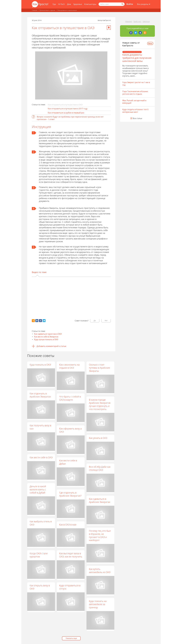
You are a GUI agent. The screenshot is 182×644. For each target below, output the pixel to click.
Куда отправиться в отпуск (70, 587)
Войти (130, 4)
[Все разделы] (144, 4)
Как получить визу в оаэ (40, 427)
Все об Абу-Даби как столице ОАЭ (100, 468)
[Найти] (122, 4)
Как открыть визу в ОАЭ (40, 587)
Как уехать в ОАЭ (98, 438)
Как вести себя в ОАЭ (41, 457)
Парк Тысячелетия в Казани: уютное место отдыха (135, 93)
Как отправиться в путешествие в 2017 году (68, 109)
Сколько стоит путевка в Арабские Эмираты (100, 368)
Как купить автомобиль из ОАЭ (100, 571)
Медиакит (129, 21)
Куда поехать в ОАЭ (40, 365)
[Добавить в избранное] (109, 28)
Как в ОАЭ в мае (68, 525)
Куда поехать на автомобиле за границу (98, 604)
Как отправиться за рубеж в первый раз (66, 113)
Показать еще (71, 638)
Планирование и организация (67, 10)
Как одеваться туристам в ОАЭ (48, 334)
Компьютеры (90, 4)
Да (95, 320)
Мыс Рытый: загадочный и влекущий (134, 102)
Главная (35, 10)
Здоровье (78, 4)
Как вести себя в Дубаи (68, 462)
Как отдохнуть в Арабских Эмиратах (40, 395)
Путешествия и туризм (47, 10)
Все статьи (138, 118)
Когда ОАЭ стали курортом (39, 555)
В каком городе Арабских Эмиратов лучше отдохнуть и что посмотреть (100, 404)
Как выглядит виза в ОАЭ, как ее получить (71, 555)
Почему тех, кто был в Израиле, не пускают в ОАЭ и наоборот (100, 535)
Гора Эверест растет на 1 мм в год (136, 84)
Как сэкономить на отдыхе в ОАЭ (69, 366)
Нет (106, 320)
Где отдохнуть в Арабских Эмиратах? (70, 494)
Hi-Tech (61, 4)
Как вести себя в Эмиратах (46, 337)
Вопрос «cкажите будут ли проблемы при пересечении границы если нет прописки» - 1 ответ (70, 118)
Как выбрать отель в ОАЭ (41, 523)
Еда (54, 4)
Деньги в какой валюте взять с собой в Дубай (38, 489)
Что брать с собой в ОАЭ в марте (70, 398)
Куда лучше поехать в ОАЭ (46, 339)
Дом (69, 4)
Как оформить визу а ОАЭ (71, 430)
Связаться (146, 21)
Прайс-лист (137, 21)
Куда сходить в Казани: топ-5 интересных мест (135, 111)
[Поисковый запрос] (112, 4)
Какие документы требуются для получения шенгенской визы (137, 58)
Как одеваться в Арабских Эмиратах (100, 500)
